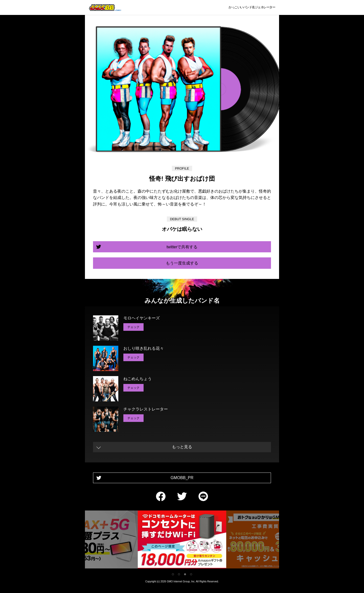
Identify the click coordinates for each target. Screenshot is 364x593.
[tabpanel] (182, 540)
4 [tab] (191, 574)
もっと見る (182, 447)
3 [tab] (185, 574)
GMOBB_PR (182, 478)
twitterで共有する (182, 247)
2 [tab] (179, 574)
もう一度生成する (182, 263)
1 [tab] (173, 574)
